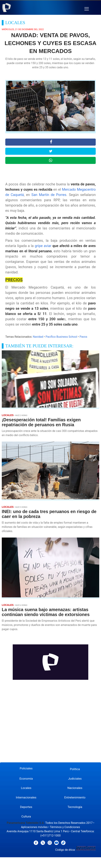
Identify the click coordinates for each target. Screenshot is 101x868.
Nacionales (75, 788)
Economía (26, 779)
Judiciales (75, 779)
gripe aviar (43, 246)
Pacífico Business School (61, 337)
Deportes (26, 807)
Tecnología (75, 807)
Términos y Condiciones (65, 827)
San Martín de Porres (49, 195)
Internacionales (26, 797)
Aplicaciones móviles (34, 827)
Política (75, 769)
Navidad (38, 337)
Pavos (83, 337)
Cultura (26, 816)
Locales (26, 788)
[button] (87, 9)
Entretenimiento (75, 797)
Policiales (26, 768)
